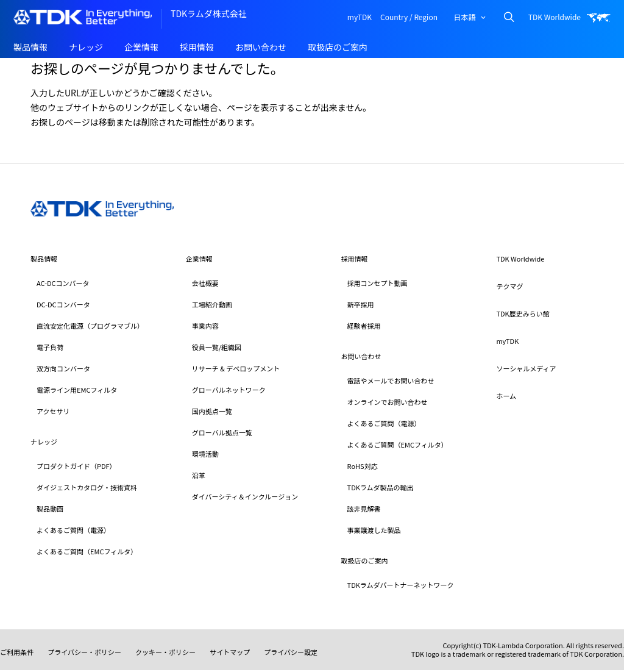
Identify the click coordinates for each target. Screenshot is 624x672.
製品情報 (30, 47)
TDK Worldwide (555, 17)
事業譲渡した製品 (374, 530)
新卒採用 (361, 304)
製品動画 (50, 509)
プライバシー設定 (291, 652)
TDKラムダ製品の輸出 (381, 487)
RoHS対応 (363, 466)
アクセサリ (53, 411)
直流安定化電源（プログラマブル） (90, 326)
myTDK (360, 17)
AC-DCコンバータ (63, 283)
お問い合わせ (261, 47)
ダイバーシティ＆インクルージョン (245, 496)
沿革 (199, 475)
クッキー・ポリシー (165, 652)
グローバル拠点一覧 (222, 432)
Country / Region (409, 17)
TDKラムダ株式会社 (209, 13)
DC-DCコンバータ (63, 304)
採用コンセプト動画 (378, 283)
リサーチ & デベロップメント (236, 368)
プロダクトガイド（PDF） (76, 466)
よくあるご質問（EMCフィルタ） (87, 551)
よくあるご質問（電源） (73, 530)
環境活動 (205, 454)
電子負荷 (50, 347)
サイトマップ (230, 652)
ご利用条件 (17, 652)
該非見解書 (364, 509)
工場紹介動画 (212, 304)
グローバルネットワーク (229, 390)
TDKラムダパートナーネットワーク (401, 585)
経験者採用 (364, 326)
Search (509, 17)
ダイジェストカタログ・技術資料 (87, 487)
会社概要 (205, 283)
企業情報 (141, 47)
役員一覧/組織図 (217, 347)
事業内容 (205, 326)
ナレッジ (86, 47)
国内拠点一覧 (212, 411)
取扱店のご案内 (338, 47)
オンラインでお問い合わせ (388, 402)
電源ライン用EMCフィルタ (77, 390)
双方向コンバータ (63, 368)
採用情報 (197, 47)
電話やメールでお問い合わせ (391, 381)
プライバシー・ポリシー (84, 652)
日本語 (464, 17)
